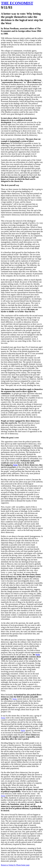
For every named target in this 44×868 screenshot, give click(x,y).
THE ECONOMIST (17, 3)
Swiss (15, 465)
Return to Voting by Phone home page (15, 865)
